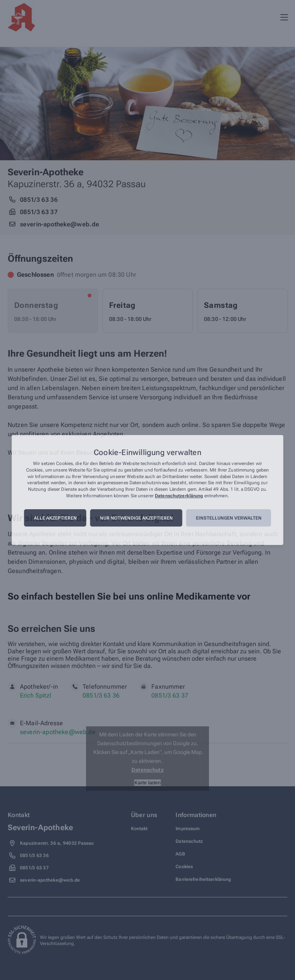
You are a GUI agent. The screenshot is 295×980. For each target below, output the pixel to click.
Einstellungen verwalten (229, 518)
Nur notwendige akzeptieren (136, 518)
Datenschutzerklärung (179, 496)
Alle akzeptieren (55, 518)
